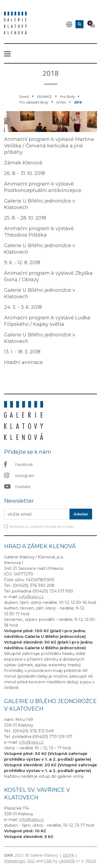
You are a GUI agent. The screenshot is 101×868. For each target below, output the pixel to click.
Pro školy (67, 97)
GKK (9, 855)
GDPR (68, 855)
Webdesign (15, 861)
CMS (48, 861)
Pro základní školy (34, 102)
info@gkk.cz (31, 597)
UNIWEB (67, 861)
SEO (31, 861)
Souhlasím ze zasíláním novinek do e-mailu (41, 527)
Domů (24, 97)
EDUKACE (45, 97)
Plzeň (91, 861)
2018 (78, 102)
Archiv (61, 102)
